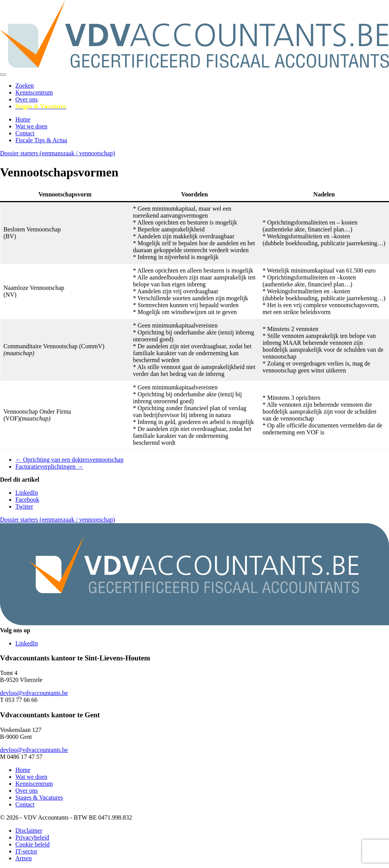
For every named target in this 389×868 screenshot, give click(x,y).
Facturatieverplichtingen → (49, 466)
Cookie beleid (32, 844)
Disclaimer (29, 831)
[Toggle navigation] (3, 75)
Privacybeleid (32, 837)
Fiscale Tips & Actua (41, 140)
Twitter (24, 506)
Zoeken (25, 86)
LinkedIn (27, 493)
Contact (25, 133)
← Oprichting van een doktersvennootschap (70, 460)
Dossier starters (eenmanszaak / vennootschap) (57, 153)
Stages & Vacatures (39, 797)
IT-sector (26, 851)
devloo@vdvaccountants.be (34, 693)
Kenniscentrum (34, 92)
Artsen (24, 858)
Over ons (26, 99)
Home (23, 119)
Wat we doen (31, 126)
